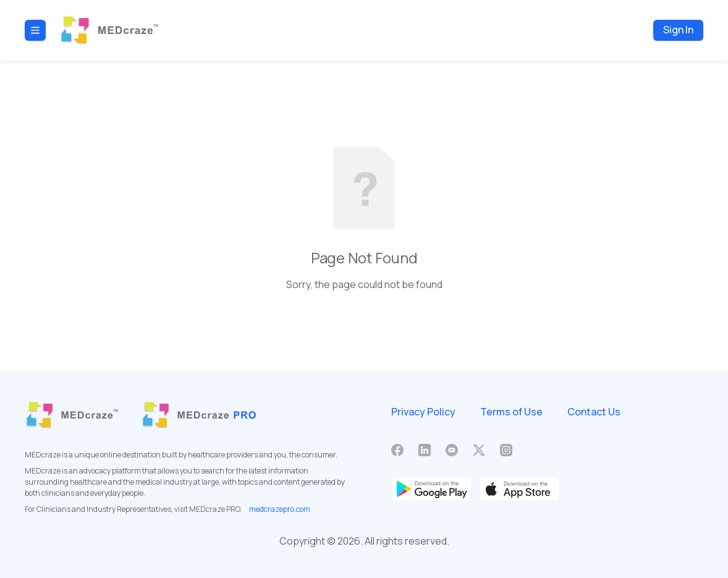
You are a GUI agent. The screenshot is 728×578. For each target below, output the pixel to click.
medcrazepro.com (280, 509)
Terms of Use (511, 412)
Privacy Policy (423, 412)
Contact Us (594, 412)
